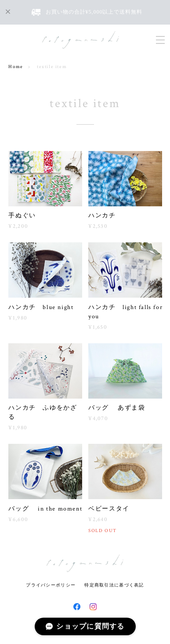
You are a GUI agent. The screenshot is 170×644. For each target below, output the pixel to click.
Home (16, 67)
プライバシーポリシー (51, 585)
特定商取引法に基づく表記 (114, 585)
